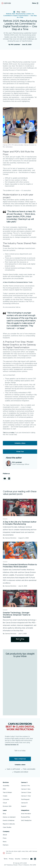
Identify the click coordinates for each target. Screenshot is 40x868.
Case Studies (7, 827)
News (5, 842)
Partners (6, 845)
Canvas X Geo (26, 789)
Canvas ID (24, 803)
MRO (4, 789)
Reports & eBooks (9, 824)
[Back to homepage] (6, 3)
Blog (18, 12)
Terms (6, 859)
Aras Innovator (26, 814)
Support (24, 806)
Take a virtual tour (20, 759)
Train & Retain (7, 792)
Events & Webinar (9, 820)
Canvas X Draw (26, 792)
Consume (6, 799)
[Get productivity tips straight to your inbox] (20, 686)
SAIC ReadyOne (26, 820)
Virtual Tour (20, 452)
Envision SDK (7, 806)
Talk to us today (9, 433)
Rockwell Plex (26, 817)
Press (5, 838)
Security (18, 859)
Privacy (11, 859)
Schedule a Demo (20, 443)
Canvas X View (26, 796)
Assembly (6, 786)
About (5, 835)
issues (23, 12)
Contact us (25, 859)
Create (5, 796)
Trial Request (25, 799)
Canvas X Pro (25, 786)
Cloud (5, 803)
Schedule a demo (20, 765)
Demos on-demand (9, 817)
